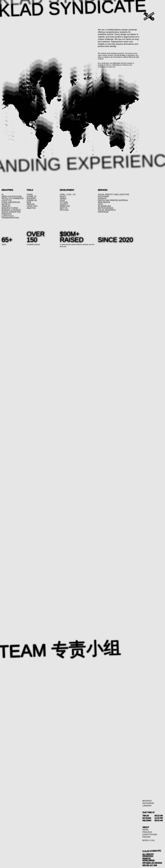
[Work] (145, 830)
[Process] (147, 832)
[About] (146, 827)
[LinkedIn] (147, 806)
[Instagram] (148, 803)
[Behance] (147, 801)
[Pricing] (146, 837)
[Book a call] (149, 840)
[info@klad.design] (152, 863)
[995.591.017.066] (150, 865)
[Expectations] (150, 835)
